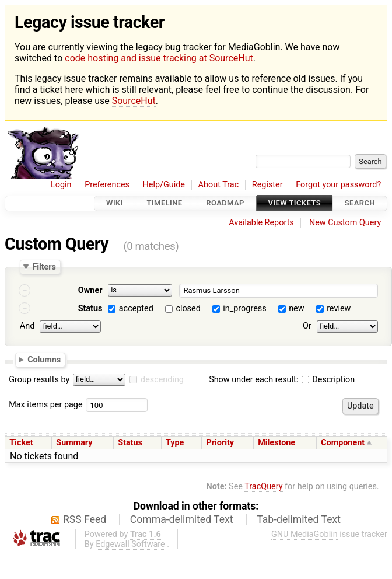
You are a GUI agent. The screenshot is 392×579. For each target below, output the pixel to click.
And (27, 326)
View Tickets (295, 203)
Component (343, 443)
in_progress (244, 308)
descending (162, 380)
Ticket (21, 443)
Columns (44, 360)
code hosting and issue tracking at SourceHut (159, 58)
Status (90, 308)
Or (307, 326)
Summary (74, 443)
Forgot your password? (338, 185)
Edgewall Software (130, 544)
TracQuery (263, 486)
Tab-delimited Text (299, 519)
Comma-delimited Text (182, 519)
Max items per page (45, 405)
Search (360, 203)
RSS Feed (85, 519)
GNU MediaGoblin (304, 534)
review (339, 308)
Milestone (276, 443)
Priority (220, 443)
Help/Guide (164, 185)
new (296, 308)
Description (328, 380)
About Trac (219, 185)
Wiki (115, 203)
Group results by (39, 380)
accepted (136, 308)
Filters (44, 267)
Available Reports (261, 223)
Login (61, 185)
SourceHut (134, 101)
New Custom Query (345, 223)
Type (175, 443)
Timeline (165, 203)
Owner (90, 290)
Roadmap (225, 203)
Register (267, 185)
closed (188, 308)
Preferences (107, 185)
